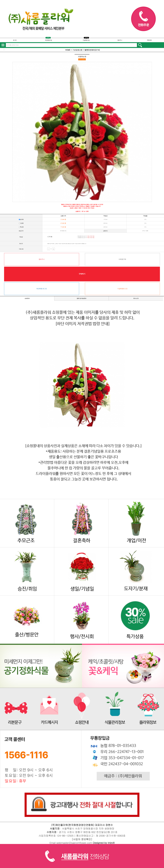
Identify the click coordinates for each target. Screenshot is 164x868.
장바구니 (120, 40)
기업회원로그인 (122, 289)
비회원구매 (122, 259)
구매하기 (82, 274)
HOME (68, 50)
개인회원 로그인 (42, 289)
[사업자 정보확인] (82, 839)
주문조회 (149, 40)
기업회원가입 (86, 40)
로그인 (15, 40)
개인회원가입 (48, 40)
